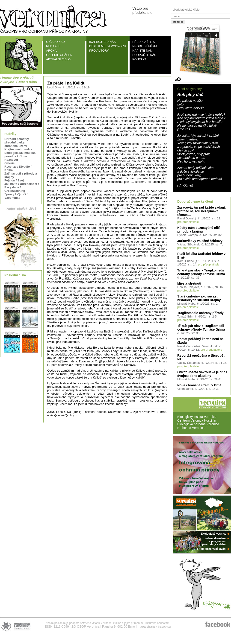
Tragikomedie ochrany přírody (200, 313)
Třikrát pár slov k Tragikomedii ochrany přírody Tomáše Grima (201, 272)
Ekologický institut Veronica (197, 417)
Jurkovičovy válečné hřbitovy (200, 241)
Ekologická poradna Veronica (198, 424)
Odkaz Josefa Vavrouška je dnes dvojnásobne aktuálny (202, 374)
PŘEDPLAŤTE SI (144, 42)
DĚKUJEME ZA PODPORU (108, 46)
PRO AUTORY (99, 51)
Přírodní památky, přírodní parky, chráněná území (17, 142)
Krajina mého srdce (18, 149)
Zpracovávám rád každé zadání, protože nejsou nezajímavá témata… (201, 211)
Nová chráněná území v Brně (199, 385)
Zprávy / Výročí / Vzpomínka (16, 196)
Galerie (9, 163)
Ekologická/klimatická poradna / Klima (20, 154)
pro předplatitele (188, 222)
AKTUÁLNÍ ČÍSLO (58, 59)
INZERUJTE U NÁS (102, 42)
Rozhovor (11, 160)
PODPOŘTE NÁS (144, 55)
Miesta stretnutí (189, 283)
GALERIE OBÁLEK (59, 55)
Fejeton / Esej (14, 180)
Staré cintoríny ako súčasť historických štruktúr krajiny (199, 298)
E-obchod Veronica (191, 428)
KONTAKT (139, 59)
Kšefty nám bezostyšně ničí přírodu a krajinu (198, 230)
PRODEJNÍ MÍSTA (145, 46)
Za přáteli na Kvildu (66, 83)
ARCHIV (52, 51)
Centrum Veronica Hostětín (197, 420)
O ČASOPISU (55, 42)
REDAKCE (53, 46)
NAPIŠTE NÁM (142, 51)
